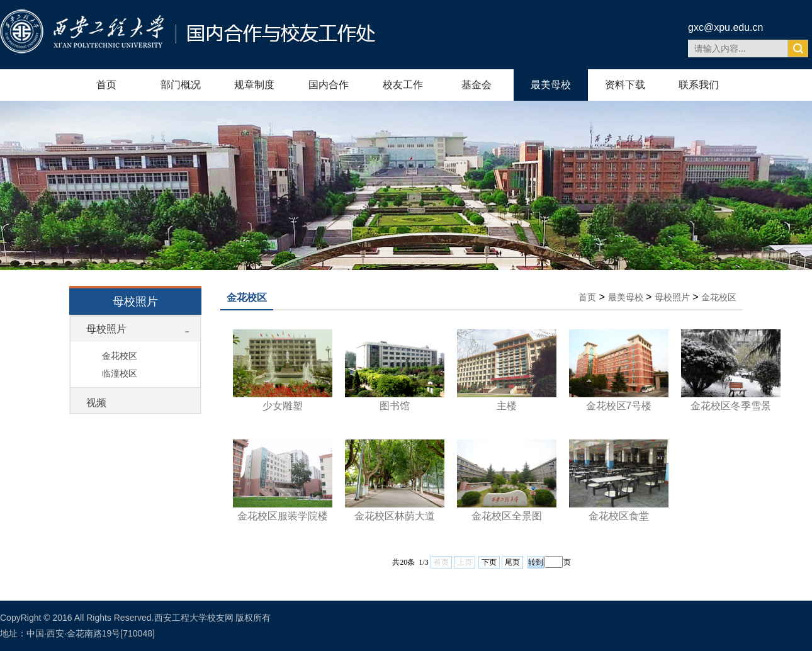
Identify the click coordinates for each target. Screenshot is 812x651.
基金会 (476, 85)
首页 (106, 85)
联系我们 (699, 85)
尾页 (512, 562)
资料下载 (625, 85)
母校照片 (106, 329)
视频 (96, 403)
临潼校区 (120, 373)
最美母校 (551, 85)
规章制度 (254, 85)
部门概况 (181, 85)
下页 (489, 562)
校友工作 (403, 85)
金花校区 (120, 356)
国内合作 (329, 85)
